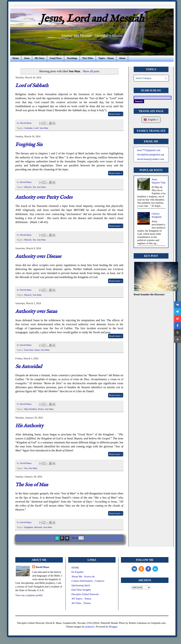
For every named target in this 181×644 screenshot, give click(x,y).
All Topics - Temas (81, 599)
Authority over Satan (36, 312)
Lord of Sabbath (32, 86)
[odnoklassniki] (141, 569)
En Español (77, 572)
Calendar (28, 128)
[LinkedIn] (155, 569)
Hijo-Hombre (31, 409)
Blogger (113, 627)
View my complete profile (29, 595)
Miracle (28, 187)
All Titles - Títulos (81, 603)
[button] (151, 120)
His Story (40, 58)
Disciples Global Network (85, 594)
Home (16, 58)
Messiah (38, 527)
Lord (36, 128)
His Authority (29, 426)
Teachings (72, 58)
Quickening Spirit (81, 585)
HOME (75, 568)
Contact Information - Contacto (88, 581)
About (122, 58)
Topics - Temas (106, 58)
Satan (37, 350)
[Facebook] (148, 569)
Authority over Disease (38, 257)
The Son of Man (32, 485)
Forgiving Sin (29, 145)
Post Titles (88, 58)
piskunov (90, 627)
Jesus (27, 58)
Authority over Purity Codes (44, 197)
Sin (34, 187)
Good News (56, 58)
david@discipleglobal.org (151, 155)
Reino (41, 409)
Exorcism (29, 350)
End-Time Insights (81, 590)
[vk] (134, 569)
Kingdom (29, 527)
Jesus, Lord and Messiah (92, 19)
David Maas (42, 567)
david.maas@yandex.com (151, 159)
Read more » (116, 114)
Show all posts (91, 71)
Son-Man (44, 128)
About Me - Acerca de (83, 576)
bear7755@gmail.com (149, 150)
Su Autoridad (29, 367)
